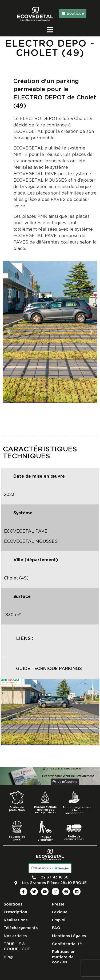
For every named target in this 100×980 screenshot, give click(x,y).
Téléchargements (21, 928)
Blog (8, 957)
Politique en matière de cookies (64, 957)
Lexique (60, 912)
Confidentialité (67, 944)
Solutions (13, 904)
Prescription (15, 912)
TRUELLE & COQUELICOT (17, 947)
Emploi (59, 920)
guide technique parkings (49, 669)
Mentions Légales (69, 936)
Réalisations (16, 920)
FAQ (56, 928)
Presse (58, 904)
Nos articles (15, 936)
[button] (9, 332)
